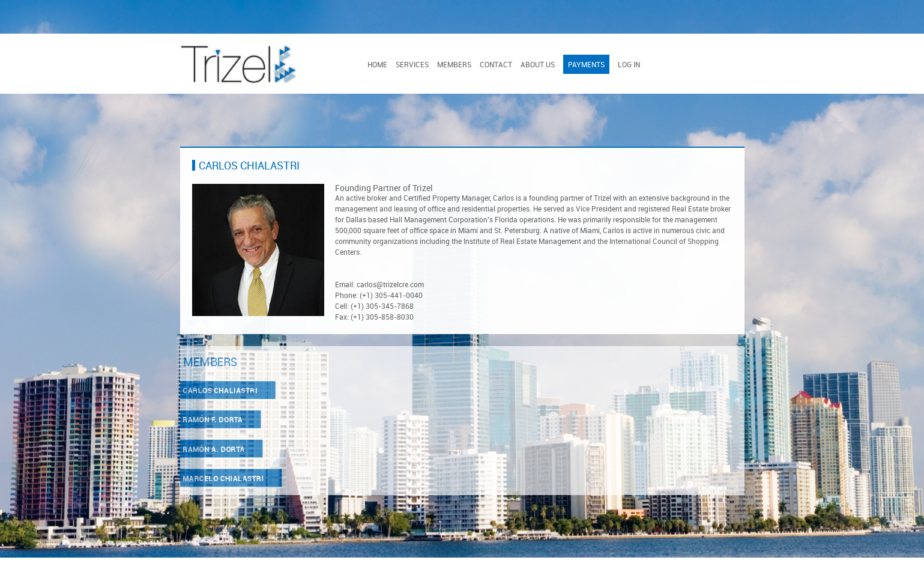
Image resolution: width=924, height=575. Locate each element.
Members (454, 64)
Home (377, 64)
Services (412, 64)
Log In (629, 64)
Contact (496, 64)
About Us (538, 64)
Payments (586, 64)
